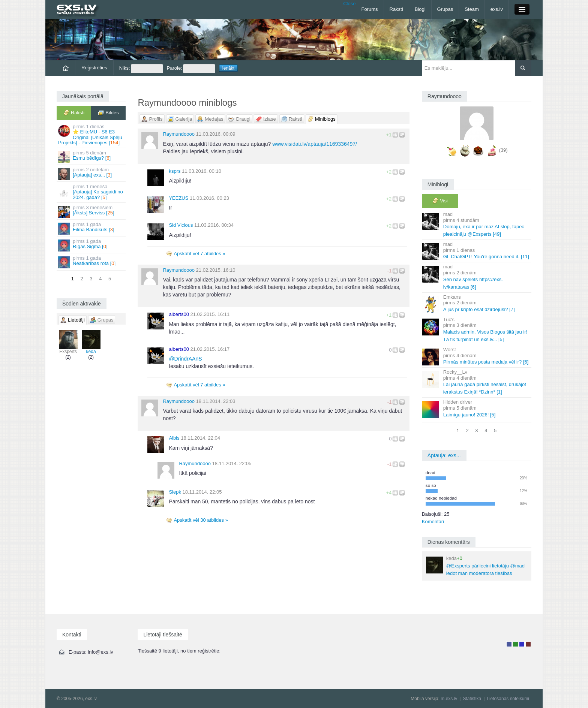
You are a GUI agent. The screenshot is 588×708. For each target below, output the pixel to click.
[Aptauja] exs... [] (92, 173)
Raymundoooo (179, 134)
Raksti (396, 9)
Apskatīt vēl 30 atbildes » (201, 520)
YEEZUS (178, 198)
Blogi (420, 9)
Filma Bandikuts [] (92, 228)
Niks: (141, 69)
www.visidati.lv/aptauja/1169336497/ (315, 144)
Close (349, 4)
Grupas (445, 9)
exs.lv (497, 9)
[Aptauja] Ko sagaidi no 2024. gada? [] (92, 192)
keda (91, 342)
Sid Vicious (181, 225)
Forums (369, 9)
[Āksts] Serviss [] (92, 211)
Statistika (472, 699)
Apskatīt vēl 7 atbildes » (199, 254)
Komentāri (433, 522)
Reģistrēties (94, 68)
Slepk (175, 492)
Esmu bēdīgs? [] (92, 156)
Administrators (528, 644)
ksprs (175, 171)
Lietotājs (509, 644)
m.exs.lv (449, 699)
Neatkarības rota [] (92, 262)
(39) (503, 150)
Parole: (191, 69)
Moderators (522, 644)
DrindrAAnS (185, 359)
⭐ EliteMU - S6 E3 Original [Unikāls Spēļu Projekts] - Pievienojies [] (92, 135)
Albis (174, 438)
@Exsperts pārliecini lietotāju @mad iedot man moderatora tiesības (475, 566)
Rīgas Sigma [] (92, 245)
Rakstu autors (515, 644)
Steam (472, 9)
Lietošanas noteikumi (508, 699)
